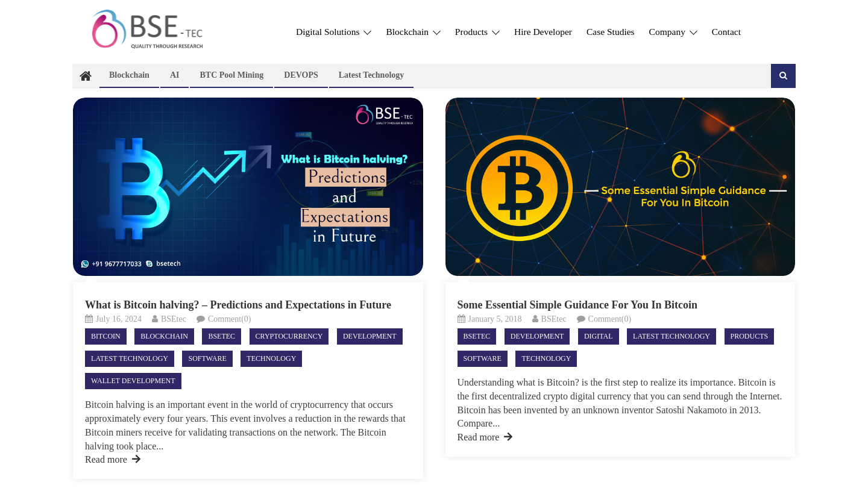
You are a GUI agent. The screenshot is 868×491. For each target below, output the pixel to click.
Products (477, 32)
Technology (271, 358)
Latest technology (372, 75)
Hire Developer (543, 32)
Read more (113, 459)
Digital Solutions (334, 32)
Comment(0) (230, 319)
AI (175, 75)
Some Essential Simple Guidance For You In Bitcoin (578, 305)
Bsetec (222, 336)
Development (370, 336)
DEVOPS (301, 75)
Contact (726, 32)
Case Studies (611, 32)
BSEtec (174, 319)
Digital (599, 336)
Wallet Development (133, 381)
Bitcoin (106, 336)
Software (207, 358)
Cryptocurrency (289, 336)
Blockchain (413, 32)
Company (673, 32)
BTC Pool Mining (231, 75)
